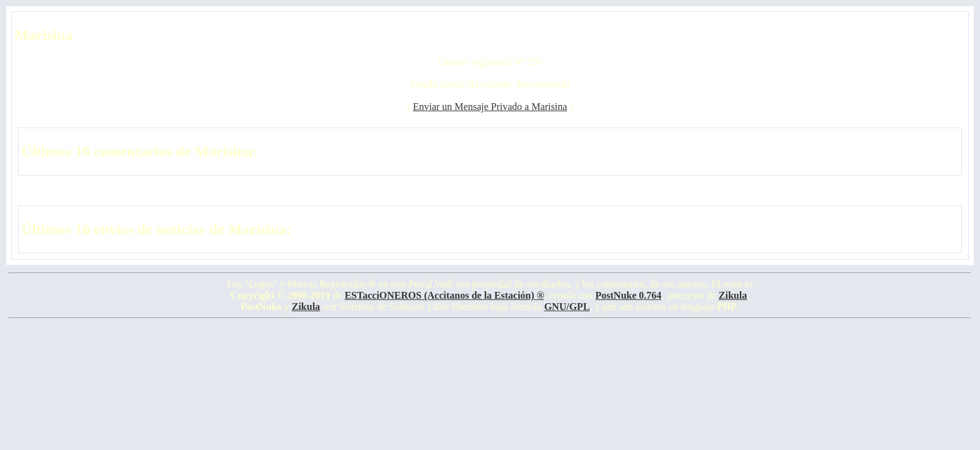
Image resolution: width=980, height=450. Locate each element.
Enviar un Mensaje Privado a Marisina (490, 107)
